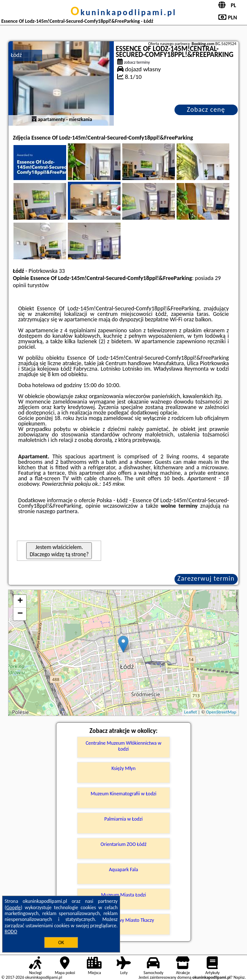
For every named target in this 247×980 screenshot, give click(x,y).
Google (14, 907)
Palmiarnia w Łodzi (124, 819)
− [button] (20, 614)
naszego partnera (57, 511)
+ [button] (20, 601)
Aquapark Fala (123, 870)
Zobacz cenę (206, 109)
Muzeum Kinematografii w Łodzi (123, 794)
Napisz (239, 977)
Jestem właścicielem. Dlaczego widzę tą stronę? (59, 551)
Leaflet (191, 712)
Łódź (16, 55)
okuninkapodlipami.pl (124, 12)
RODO (11, 932)
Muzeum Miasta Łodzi (124, 895)
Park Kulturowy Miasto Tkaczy (124, 920)
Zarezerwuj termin (206, 578)
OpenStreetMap (221, 712)
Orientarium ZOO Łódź (124, 844)
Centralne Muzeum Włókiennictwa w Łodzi (123, 746)
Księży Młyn (123, 768)
